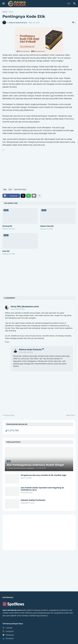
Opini (11, 12)
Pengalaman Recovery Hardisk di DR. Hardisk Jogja (43, 475)
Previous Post (9, 415)
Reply (7, 342)
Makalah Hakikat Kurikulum (33, 500)
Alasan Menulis (47, 226)
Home (5, 12)
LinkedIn (7, 628)
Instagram (8, 631)
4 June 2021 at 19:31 (18, 309)
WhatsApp (8, 635)
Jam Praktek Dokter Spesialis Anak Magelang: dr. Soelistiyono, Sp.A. (43, 489)
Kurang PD (7, 226)
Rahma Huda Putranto (30, 350)
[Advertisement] (39, 168)
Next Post (70, 415)
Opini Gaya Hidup (20, 189)
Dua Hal (6, 251)
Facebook (8, 638)
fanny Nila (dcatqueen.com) (25, 307)
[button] (3, 4)
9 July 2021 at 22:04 (26, 352)
